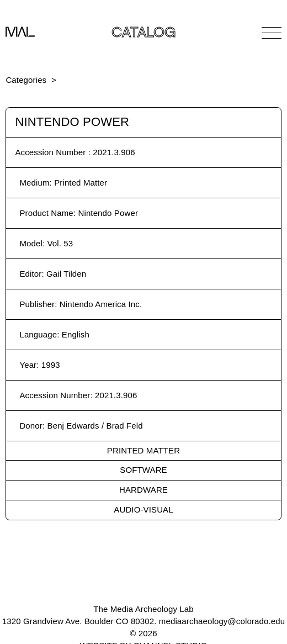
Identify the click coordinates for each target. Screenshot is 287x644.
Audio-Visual (143, 510)
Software (143, 470)
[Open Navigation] (272, 33)
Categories (26, 80)
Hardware (143, 490)
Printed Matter (143, 450)
